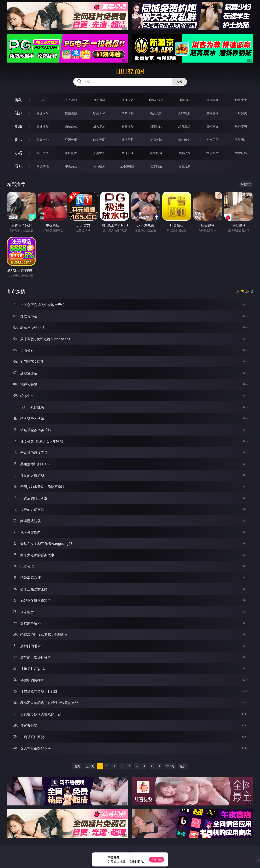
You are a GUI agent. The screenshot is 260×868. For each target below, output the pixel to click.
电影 (19, 126)
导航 (19, 166)
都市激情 (43, 153)
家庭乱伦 (71, 153)
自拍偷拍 (71, 113)
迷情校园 (156, 153)
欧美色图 (99, 140)
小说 (19, 153)
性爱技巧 (241, 153)
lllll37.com (130, 72)
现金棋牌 (212, 100)
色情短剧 (184, 166)
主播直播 (212, 113)
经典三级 (184, 126)
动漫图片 (128, 140)
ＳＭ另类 (241, 113)
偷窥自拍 (43, 140)
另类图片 (241, 140)
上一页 (90, 766)
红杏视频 (156, 166)
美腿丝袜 (156, 140)
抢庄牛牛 (241, 100)
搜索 (179, 82)
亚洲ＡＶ (43, 113)
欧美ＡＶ (99, 113)
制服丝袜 (156, 126)
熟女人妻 (156, 113)
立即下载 (157, 860)
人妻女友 (99, 153)
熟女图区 (212, 140)
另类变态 (241, 126)
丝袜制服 (184, 113)
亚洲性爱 (43, 126)
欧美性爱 (128, 126)
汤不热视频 (128, 166)
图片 (19, 140)
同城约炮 (43, 166)
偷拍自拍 (71, 126)
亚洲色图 (71, 140)
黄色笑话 (212, 153)
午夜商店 (71, 166)
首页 (77, 766)
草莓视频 (99, 166)
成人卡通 (99, 126)
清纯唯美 (184, 140)
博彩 (19, 100)
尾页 (183, 766)
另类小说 (184, 153)
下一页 (170, 766)
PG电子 (43, 100)
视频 (19, 113)
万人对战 (99, 100)
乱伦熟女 (212, 126)
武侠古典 (128, 153)
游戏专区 (128, 100)
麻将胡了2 (156, 100)
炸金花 (184, 100)
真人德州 (71, 100)
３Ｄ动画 (128, 113)
